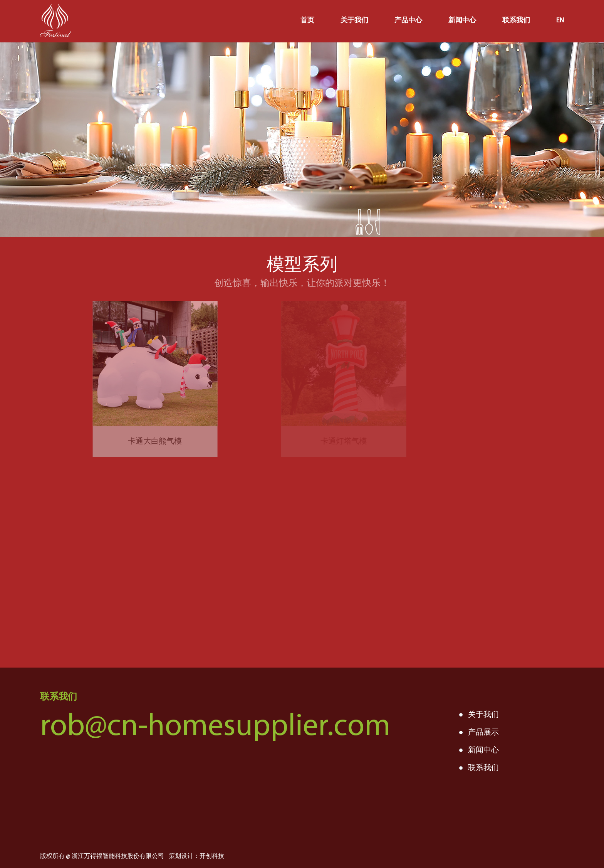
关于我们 (354, 21)
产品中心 (408, 21)
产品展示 (483, 733)
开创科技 (212, 856)
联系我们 (516, 21)
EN (560, 21)
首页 (307, 21)
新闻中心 (462, 21)
